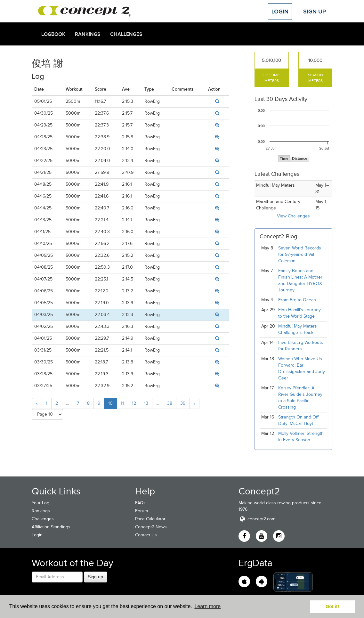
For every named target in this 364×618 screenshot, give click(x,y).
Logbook (53, 34)
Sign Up (315, 12)
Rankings (88, 34)
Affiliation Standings (51, 527)
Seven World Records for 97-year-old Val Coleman (300, 254)
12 (134, 403)
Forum (142, 511)
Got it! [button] (332, 606)
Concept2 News (151, 527)
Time (284, 159)
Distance (300, 159)
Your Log (40, 503)
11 (122, 403)
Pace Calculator (150, 519)
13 (146, 403)
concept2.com (257, 519)
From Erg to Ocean (297, 300)
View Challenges (293, 216)
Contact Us (146, 535)
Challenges (126, 34)
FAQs (140, 503)
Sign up (96, 577)
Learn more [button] (207, 606)
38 (170, 403)
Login (280, 12)
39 (183, 403)
